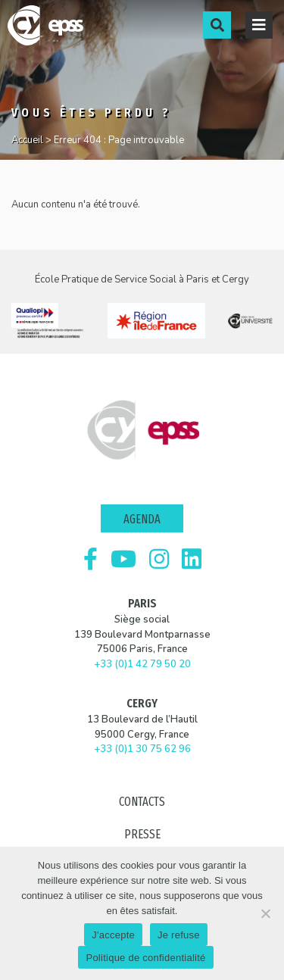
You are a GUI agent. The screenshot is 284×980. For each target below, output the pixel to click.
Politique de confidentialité (145, 958)
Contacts (142, 802)
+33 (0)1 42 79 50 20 (142, 664)
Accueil (27, 140)
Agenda (142, 519)
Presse (142, 834)
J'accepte (113, 935)
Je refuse (179, 935)
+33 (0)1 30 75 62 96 (142, 749)
